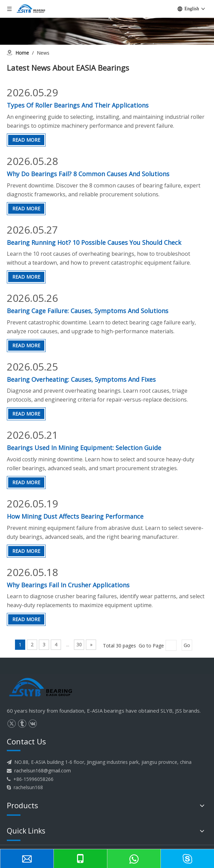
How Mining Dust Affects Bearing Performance (75, 516)
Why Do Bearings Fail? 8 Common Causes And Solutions (88, 174)
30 (79, 645)
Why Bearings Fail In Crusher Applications (68, 585)
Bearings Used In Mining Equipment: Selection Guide (84, 448)
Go (187, 645)
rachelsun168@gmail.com (43, 771)
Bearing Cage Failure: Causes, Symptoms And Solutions (88, 311)
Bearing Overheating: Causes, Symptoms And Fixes (81, 379)
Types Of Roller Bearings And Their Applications (78, 105)
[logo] (41, 688)
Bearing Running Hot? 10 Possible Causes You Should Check (94, 242)
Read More (26, 140)
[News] (107, 22)
